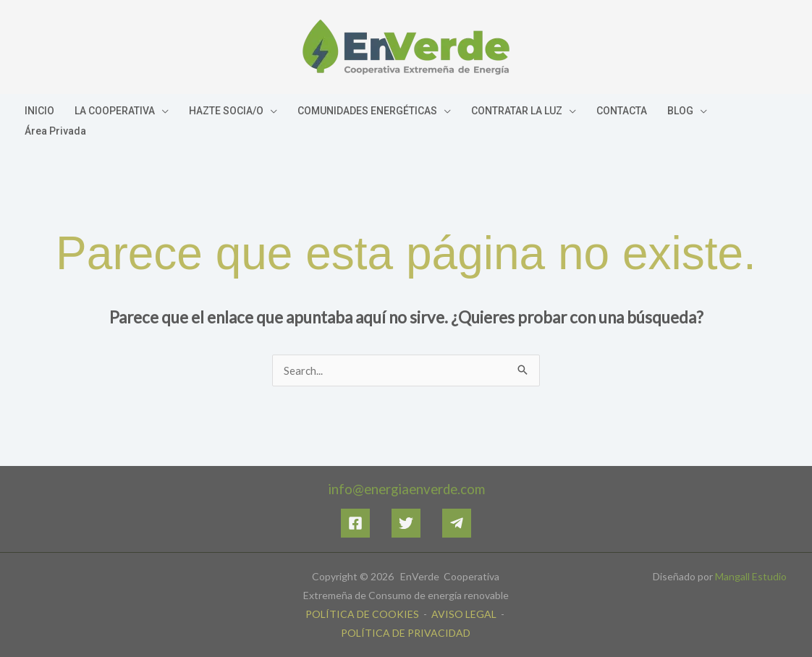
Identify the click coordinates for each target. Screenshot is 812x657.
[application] (162, 111)
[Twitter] (406, 523)
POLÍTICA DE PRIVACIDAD (406, 633)
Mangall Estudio (751, 576)
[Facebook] (355, 523)
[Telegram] (457, 523)
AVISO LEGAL (463, 614)
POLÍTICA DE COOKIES (362, 614)
